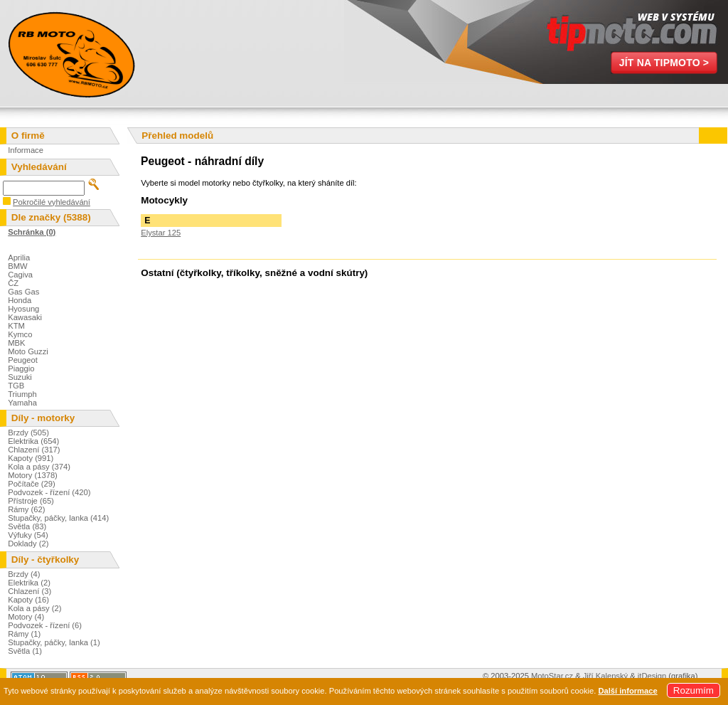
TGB (16, 386)
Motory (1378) (33, 475)
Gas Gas (23, 292)
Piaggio (21, 369)
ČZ (13, 283)
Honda (20, 300)
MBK (16, 343)
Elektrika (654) (33, 441)
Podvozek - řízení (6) (45, 625)
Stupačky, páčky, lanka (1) (54, 642)
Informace (26, 150)
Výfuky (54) (28, 535)
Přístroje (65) (31, 501)
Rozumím (694, 690)
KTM (16, 326)
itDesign (652, 676)
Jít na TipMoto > (664, 63)
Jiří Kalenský (605, 676)
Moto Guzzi (28, 351)
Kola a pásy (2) (34, 608)
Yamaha (22, 403)
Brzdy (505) (28, 433)
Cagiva (20, 275)
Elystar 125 (161, 233)
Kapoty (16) (28, 600)
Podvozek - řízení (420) (49, 492)
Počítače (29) (32, 484)
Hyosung (23, 309)
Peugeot (23, 360)
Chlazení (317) (34, 450)
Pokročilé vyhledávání (52, 202)
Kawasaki (25, 317)
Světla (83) (27, 526)
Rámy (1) (24, 634)
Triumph (22, 394)
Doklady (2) (28, 544)
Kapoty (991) (31, 458)
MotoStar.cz (552, 676)
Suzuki (20, 377)
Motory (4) (26, 617)
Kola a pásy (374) (39, 467)
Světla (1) (25, 651)
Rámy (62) (26, 509)
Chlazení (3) (30, 591)
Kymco (20, 334)
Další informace (627, 691)
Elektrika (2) (29, 583)
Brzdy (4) (24, 574)
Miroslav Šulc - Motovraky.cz (71, 53)
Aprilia (19, 258)
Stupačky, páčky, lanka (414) (58, 518)
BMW (17, 266)
